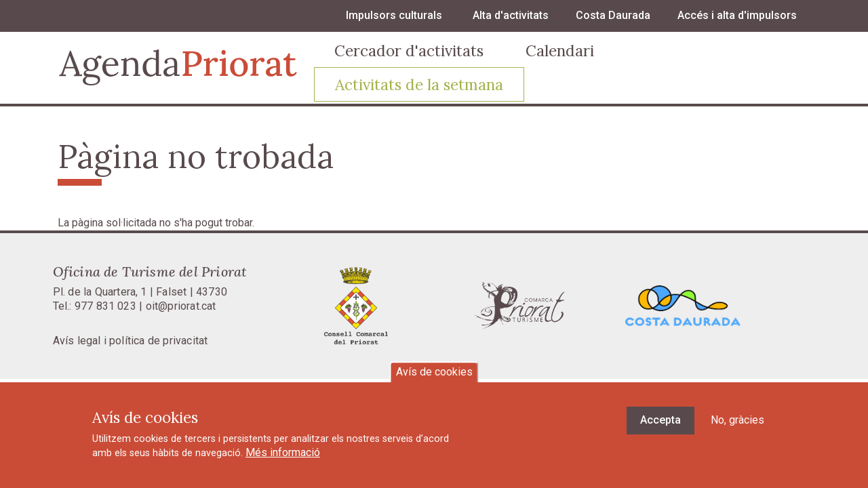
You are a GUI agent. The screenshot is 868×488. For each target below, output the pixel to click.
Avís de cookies (434, 379)
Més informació (283, 459)
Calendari (560, 50)
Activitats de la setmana (419, 84)
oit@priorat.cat (181, 306)
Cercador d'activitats (409, 50)
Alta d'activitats (511, 15)
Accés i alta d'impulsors (737, 15)
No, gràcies (737, 427)
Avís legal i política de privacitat (131, 341)
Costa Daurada (613, 15)
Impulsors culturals (394, 15)
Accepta (660, 427)
